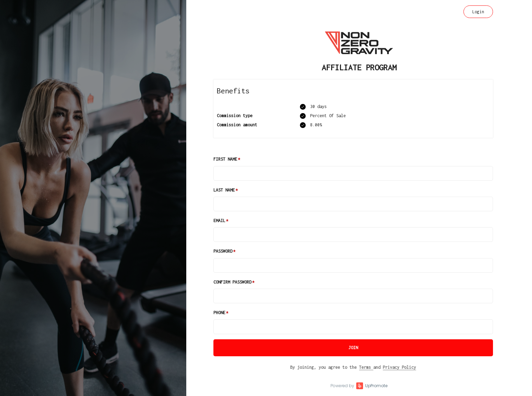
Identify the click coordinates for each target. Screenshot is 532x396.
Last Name (224, 190)
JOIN (353, 348)
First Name (225, 159)
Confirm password (232, 282)
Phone (219, 313)
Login (478, 12)
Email (219, 221)
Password (223, 251)
